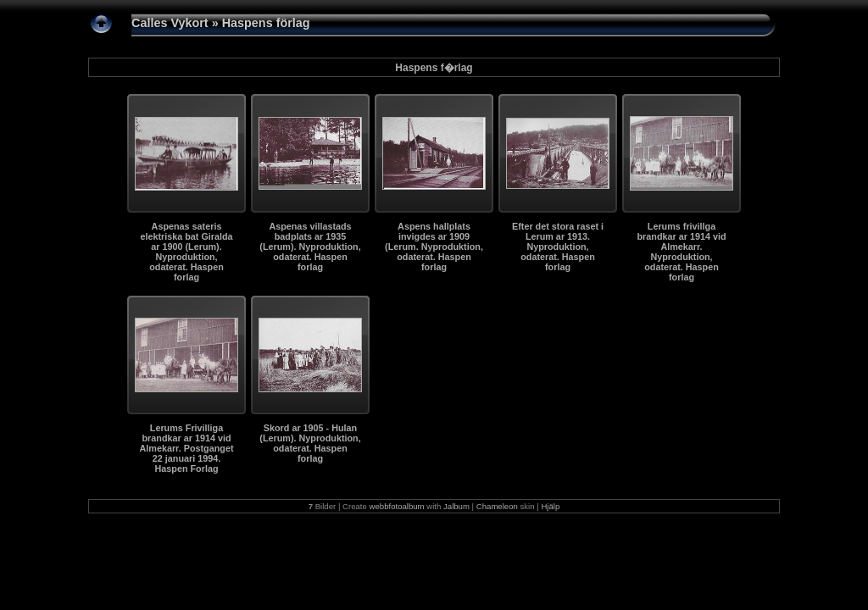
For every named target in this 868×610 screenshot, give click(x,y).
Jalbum (456, 506)
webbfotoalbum (397, 506)
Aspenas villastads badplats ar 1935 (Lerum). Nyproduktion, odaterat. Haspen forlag (310, 247)
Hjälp (550, 506)
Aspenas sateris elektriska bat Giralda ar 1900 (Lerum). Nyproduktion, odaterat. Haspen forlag (186, 252)
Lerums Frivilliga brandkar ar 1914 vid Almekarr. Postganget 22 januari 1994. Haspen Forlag (186, 448)
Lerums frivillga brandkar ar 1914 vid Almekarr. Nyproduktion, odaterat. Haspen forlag (681, 252)
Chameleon (497, 506)
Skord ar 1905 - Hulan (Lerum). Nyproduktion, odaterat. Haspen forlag (310, 443)
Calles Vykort (170, 23)
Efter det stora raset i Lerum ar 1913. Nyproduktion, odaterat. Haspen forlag (558, 247)
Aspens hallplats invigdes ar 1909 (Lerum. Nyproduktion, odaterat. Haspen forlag (434, 247)
